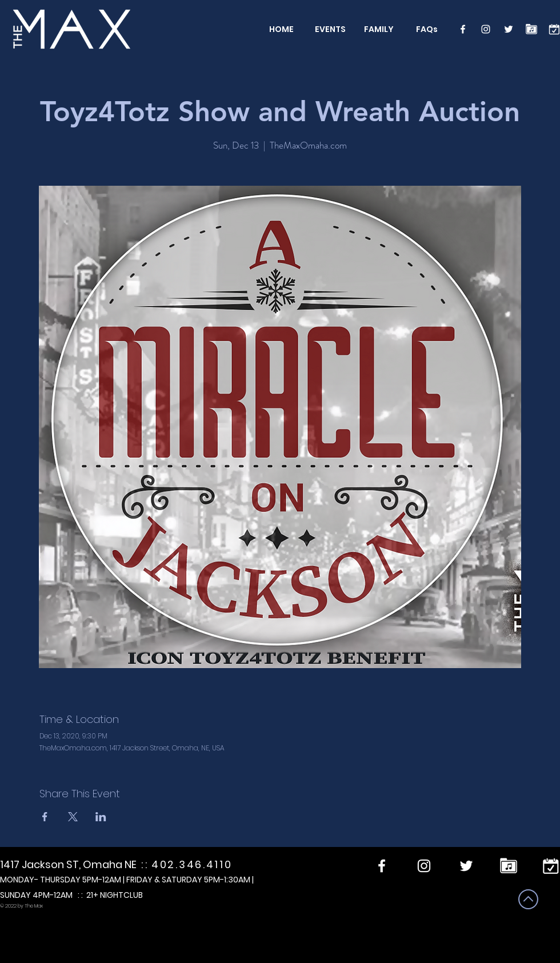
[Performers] (531, 29)
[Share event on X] (73, 817)
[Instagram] (486, 29)
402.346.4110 (192, 864)
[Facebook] (463, 29)
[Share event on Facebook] (45, 817)
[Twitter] (509, 29)
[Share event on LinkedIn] (101, 817)
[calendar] (554, 29)
